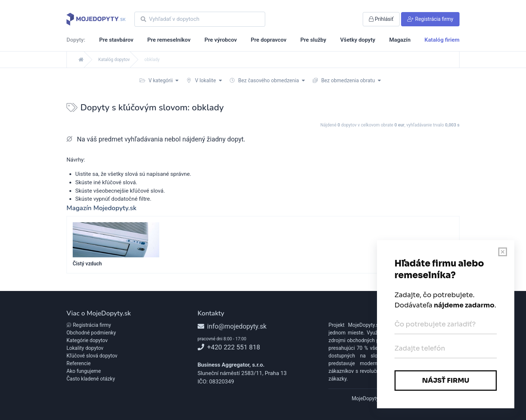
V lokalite (204, 80)
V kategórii (159, 80)
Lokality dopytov (85, 348)
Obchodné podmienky (91, 333)
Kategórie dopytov (87, 340)
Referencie (79, 363)
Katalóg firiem (442, 40)
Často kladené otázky (91, 379)
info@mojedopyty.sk (232, 326)
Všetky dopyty (358, 40)
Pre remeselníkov (169, 40)
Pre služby (313, 40)
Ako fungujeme (84, 371)
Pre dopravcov (269, 40)
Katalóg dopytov (114, 60)
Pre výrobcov (221, 40)
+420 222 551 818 (229, 347)
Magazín (400, 40)
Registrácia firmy (89, 325)
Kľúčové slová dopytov (92, 356)
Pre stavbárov (116, 40)
